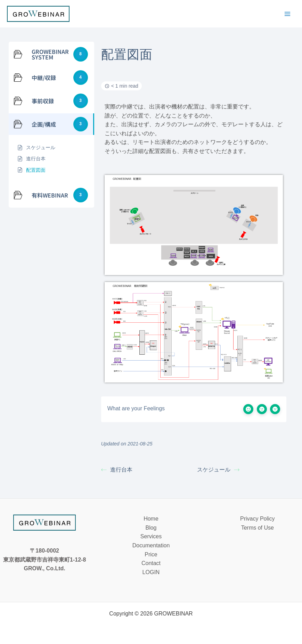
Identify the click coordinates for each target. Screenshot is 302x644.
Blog (151, 528)
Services (151, 536)
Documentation (151, 545)
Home (151, 519)
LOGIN (151, 572)
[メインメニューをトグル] (287, 14)
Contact (151, 563)
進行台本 (117, 470)
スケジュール (218, 470)
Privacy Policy (258, 519)
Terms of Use (258, 528)
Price (151, 554)
